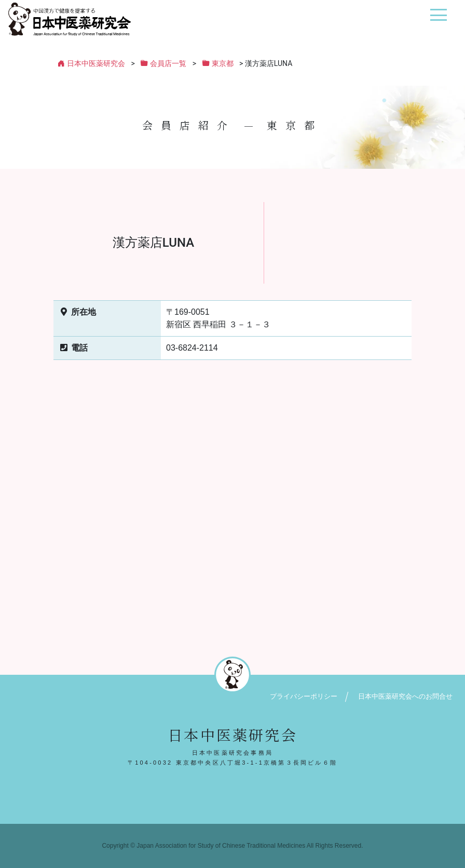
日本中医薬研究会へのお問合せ (405, 696)
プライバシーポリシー (304, 696)
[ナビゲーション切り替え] (438, 19)
